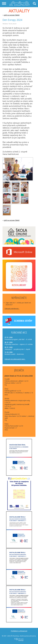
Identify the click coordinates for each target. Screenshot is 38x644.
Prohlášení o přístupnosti (19, 631)
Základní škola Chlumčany (20, 2)
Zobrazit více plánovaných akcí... (15, 359)
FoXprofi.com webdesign (15, 637)
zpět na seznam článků (12, 15)
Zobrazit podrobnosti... (12, 309)
